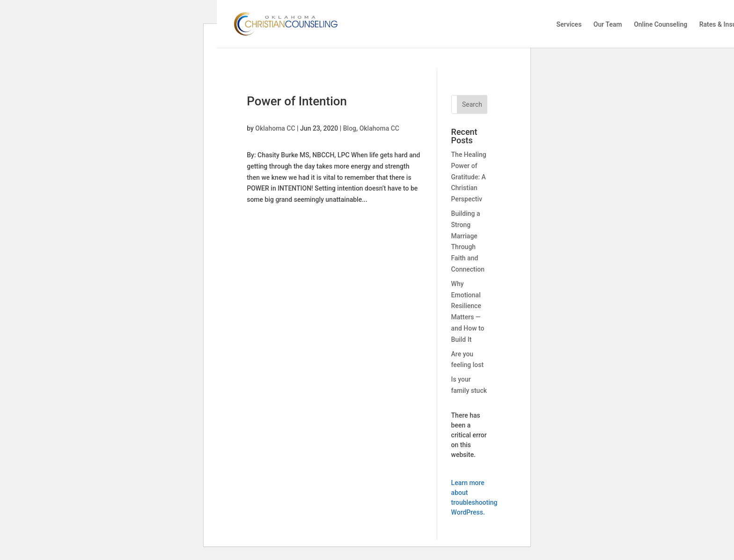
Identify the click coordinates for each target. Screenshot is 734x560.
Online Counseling (661, 25)
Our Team (608, 25)
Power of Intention (297, 101)
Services (569, 25)
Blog (350, 128)
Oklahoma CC (275, 128)
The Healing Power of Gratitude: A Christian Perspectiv (469, 177)
